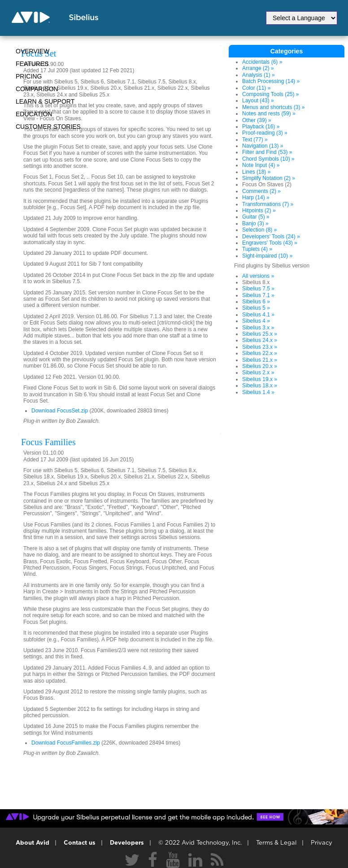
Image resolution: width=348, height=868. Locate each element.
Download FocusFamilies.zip (66, 743)
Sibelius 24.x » (260, 340)
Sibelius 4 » (256, 321)
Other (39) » (257, 120)
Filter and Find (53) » (267, 152)
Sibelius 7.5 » (258, 289)
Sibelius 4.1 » (258, 315)
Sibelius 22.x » (260, 353)
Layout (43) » (258, 101)
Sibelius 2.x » (258, 373)
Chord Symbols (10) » (268, 159)
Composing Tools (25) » (271, 94)
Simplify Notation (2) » (269, 178)
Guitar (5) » (256, 217)
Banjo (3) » (255, 224)
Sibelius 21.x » (260, 360)
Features (32, 64)
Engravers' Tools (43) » (270, 243)
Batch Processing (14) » (271, 81)
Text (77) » (255, 140)
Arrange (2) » (258, 68)
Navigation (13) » (263, 146)
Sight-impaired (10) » (267, 256)
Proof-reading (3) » (265, 133)
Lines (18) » (256, 172)
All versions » (258, 276)
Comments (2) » (261, 191)
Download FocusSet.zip (60, 411)
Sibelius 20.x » (260, 366)
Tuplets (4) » (257, 249)
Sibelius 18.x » (260, 386)
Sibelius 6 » (256, 302)
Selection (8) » (259, 230)
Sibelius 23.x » (260, 347)
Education (34, 114)
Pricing (29, 76)
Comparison (37, 89)
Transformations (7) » (268, 204)
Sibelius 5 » (256, 308)
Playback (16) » (261, 127)
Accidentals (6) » (262, 62)
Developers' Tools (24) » (271, 237)
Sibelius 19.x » (260, 379)
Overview (33, 51)
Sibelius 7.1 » (258, 295)
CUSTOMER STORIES (48, 127)
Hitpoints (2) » (259, 210)
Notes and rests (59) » (269, 114)
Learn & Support (45, 101)
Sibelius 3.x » (258, 328)
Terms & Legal (276, 843)
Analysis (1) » (259, 75)
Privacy (322, 843)
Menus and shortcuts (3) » (273, 107)
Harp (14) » (256, 197)
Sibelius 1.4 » (258, 392)
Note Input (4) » (261, 165)
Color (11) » (256, 88)
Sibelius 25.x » (260, 334)
